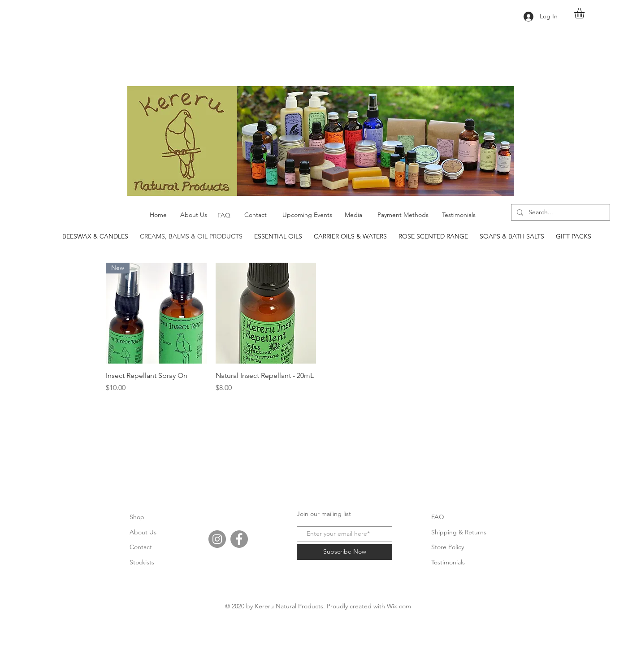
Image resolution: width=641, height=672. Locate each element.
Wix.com (399, 606)
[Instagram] (217, 539)
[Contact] (256, 215)
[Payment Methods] (403, 215)
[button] (585, 13)
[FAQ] (224, 216)
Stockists (142, 562)
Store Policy (448, 547)
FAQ (438, 517)
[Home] (158, 215)
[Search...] (560, 212)
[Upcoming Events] (307, 215)
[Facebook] (239, 539)
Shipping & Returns (459, 532)
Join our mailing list (324, 514)
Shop (137, 517)
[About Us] (194, 215)
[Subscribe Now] (344, 552)
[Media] (353, 215)
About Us (143, 532)
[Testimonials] (459, 215)
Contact (141, 547)
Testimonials (448, 562)
